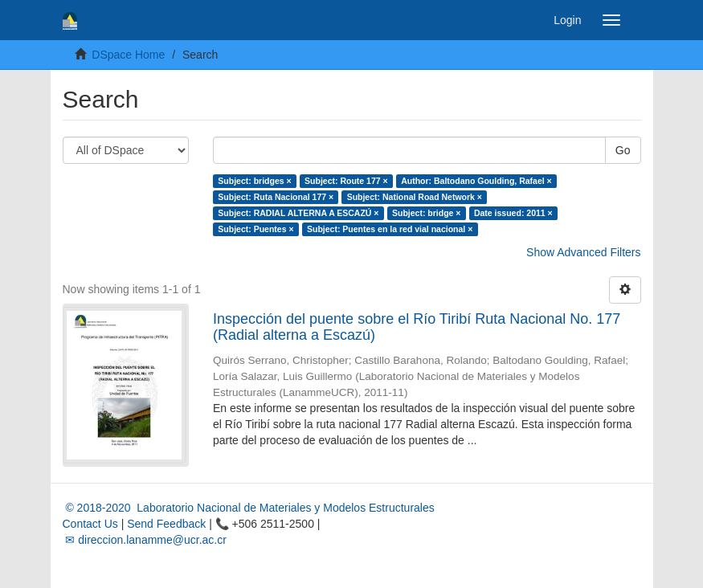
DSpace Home (128, 55)
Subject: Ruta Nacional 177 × (276, 197)
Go (623, 150)
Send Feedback (166, 524)
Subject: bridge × (426, 213)
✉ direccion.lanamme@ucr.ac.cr (145, 540)
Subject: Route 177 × (346, 181)
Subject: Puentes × (255, 229)
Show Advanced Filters (583, 252)
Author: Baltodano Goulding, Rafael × (476, 181)
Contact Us (90, 524)
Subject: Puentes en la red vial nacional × (390, 229)
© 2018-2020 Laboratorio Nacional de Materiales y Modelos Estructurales (249, 508)
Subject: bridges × (254, 181)
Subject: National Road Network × (415, 197)
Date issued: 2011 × (513, 213)
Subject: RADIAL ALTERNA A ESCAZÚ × (298, 213)
